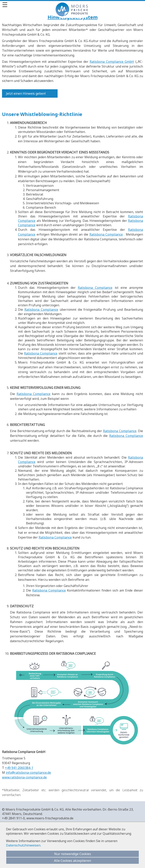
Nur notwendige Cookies (73, 854)
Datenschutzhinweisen (23, 845)
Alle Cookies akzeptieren (72, 861)
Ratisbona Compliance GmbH (112, 62)
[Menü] (72, 5)
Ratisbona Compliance (106, 234)
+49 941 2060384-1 (19, 768)
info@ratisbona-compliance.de (28, 773)
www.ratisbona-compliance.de (24, 777)
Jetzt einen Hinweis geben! (26, 93)
